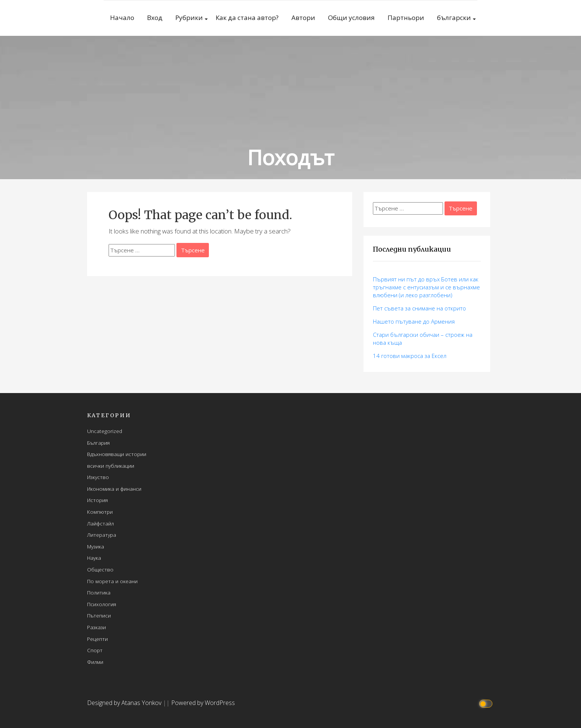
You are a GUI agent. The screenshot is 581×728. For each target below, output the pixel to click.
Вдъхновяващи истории (117, 454)
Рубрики (189, 18)
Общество (100, 569)
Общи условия (351, 18)
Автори (303, 18)
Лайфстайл (100, 523)
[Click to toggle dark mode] (487, 703)
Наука (94, 558)
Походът (290, 157)
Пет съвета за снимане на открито (419, 308)
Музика (96, 546)
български (454, 18)
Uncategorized (105, 431)
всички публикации (111, 466)
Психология (102, 604)
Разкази (97, 627)
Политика (99, 592)
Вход (155, 18)
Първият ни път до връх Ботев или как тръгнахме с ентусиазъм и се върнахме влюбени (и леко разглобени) (426, 287)
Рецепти (97, 639)
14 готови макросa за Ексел (410, 356)
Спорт (95, 650)
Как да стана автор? (247, 18)
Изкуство (98, 477)
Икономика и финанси (114, 489)
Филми (95, 662)
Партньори (406, 18)
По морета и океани (112, 581)
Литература (102, 535)
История (97, 500)
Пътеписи (99, 615)
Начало (122, 18)
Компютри (100, 512)
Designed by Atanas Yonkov (125, 703)
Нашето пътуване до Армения (414, 321)
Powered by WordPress (203, 703)
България (98, 443)
